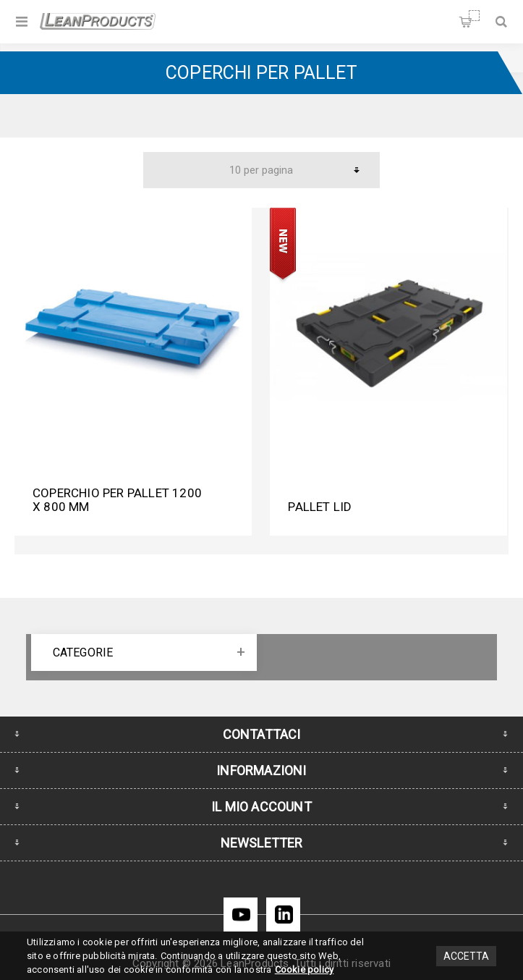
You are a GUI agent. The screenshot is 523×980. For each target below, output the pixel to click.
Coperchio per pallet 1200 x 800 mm (117, 500)
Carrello (474, 16)
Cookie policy (305, 970)
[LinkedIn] (283, 914)
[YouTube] (241, 914)
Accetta (466, 956)
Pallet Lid (320, 507)
